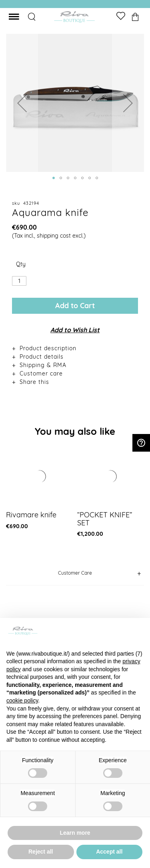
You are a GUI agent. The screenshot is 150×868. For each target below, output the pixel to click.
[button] (22, 103)
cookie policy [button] (22, 700)
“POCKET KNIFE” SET (105, 519)
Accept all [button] (109, 852)
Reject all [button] (41, 852)
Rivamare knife (31, 515)
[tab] (75, 348)
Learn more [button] (75, 833)
